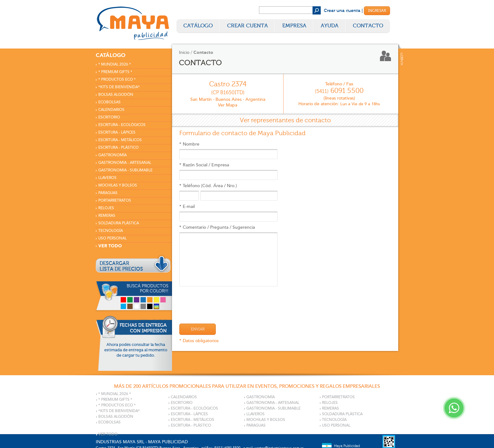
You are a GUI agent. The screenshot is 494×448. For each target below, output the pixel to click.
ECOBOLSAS (109, 102)
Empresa (294, 26)
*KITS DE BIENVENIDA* (119, 87)
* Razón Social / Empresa (228, 171)
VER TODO (110, 246)
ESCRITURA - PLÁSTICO (118, 148)
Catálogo (198, 26)
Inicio (184, 52)
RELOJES (106, 208)
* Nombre (228, 150)
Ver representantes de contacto (285, 120)
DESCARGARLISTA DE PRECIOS (121, 266)
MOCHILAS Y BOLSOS (118, 185)
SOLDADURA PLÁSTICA (119, 223)
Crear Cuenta (247, 26)
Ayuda (330, 26)
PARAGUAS (108, 193)
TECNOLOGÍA (111, 231)
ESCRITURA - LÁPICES (117, 132)
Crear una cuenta (342, 11)
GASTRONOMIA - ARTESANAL (125, 163)
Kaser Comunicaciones (402, 59)
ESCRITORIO (109, 117)
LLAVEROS (107, 178)
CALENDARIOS (111, 110)
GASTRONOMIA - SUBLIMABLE (125, 170)
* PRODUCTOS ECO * (117, 80)
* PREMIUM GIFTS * (115, 72)
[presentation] (227, 302)
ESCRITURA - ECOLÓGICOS (122, 125)
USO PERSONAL (112, 238)
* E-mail (228, 213)
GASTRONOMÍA (112, 155)
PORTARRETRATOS (115, 201)
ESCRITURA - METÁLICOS (120, 140)
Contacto (368, 26)
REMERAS (107, 216)
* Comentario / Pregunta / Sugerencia (228, 256)
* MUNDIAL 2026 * (115, 64)
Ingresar (377, 11)
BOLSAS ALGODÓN (116, 95)
